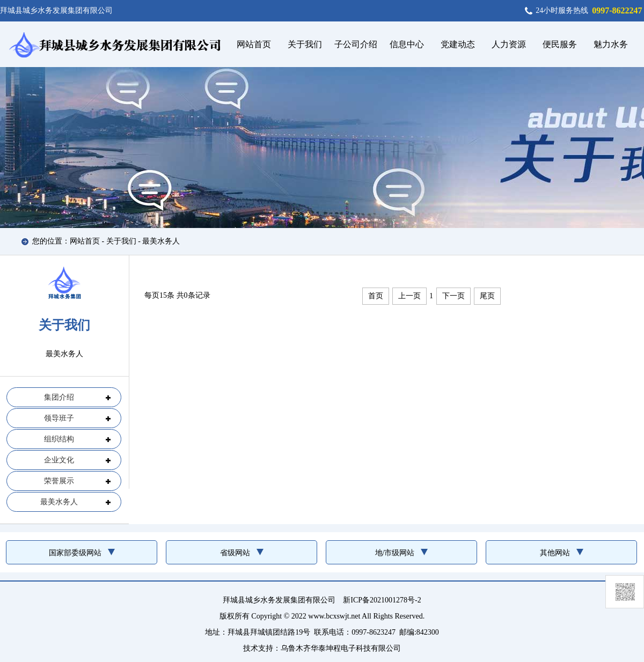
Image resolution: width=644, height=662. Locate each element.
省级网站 (235, 553)
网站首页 (254, 44)
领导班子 (59, 418)
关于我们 (305, 44)
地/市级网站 (395, 553)
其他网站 (555, 553)
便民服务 (560, 44)
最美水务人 (161, 241)
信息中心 (407, 44)
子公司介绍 (356, 44)
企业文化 (59, 460)
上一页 (409, 296)
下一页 (453, 296)
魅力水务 (611, 44)
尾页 (487, 296)
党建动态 (458, 44)
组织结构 (59, 439)
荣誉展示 (59, 481)
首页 (376, 296)
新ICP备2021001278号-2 (382, 600)
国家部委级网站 (75, 553)
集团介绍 (59, 397)
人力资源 (509, 44)
